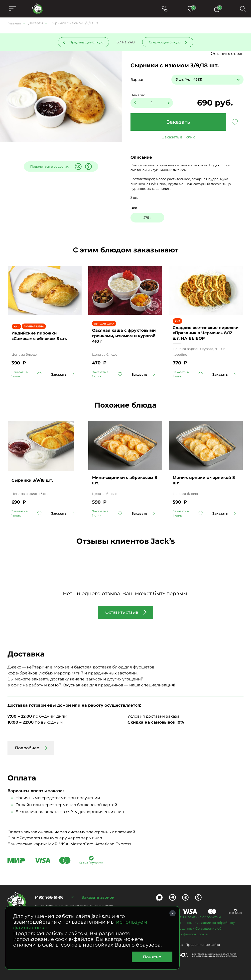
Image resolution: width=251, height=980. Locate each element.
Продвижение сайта (203, 945)
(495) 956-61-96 (49, 897)
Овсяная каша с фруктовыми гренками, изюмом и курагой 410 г (124, 336)
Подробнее (27, 748)
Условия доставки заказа (153, 716)
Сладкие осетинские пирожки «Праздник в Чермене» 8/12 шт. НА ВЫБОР (206, 333)
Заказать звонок (98, 897)
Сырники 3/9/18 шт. (32, 480)
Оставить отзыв (227, 54)
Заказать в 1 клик (178, 137)
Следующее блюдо (165, 42)
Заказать (178, 122)
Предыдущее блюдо (86, 42)
